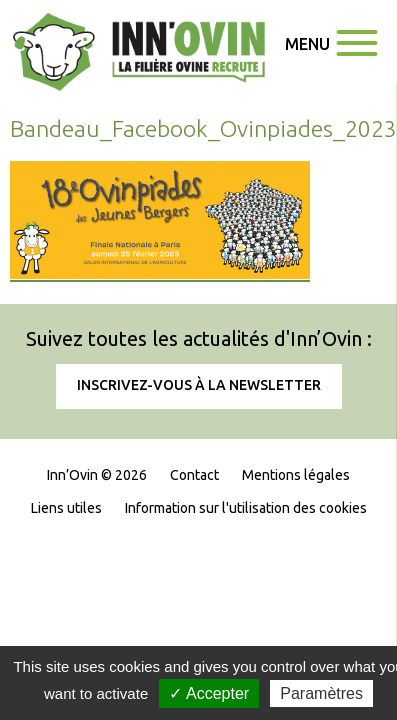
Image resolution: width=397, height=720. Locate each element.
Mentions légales (296, 475)
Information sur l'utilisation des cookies (246, 508)
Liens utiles (66, 508)
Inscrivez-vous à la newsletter (199, 385)
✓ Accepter (209, 693)
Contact (194, 475)
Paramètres (321, 693)
